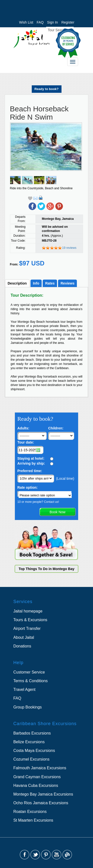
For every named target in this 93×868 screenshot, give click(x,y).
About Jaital (24, 637)
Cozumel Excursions (31, 759)
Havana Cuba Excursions (36, 786)
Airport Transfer (27, 628)
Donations (22, 646)
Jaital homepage (28, 611)
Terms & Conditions (31, 681)
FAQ (40, 22)
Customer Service (29, 672)
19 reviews (69, 248)
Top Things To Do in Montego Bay (46, 569)
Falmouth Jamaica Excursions (40, 768)
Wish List (26, 22)
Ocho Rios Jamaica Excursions (41, 803)
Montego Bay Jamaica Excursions (43, 794)
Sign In (53, 22)
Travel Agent (24, 690)
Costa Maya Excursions (34, 751)
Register (68, 22)
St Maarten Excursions (33, 820)
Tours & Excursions (30, 620)
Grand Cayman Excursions (37, 777)
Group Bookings (28, 707)
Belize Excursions (29, 742)
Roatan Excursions (30, 812)
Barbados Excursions (32, 733)
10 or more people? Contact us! (38, 502)
